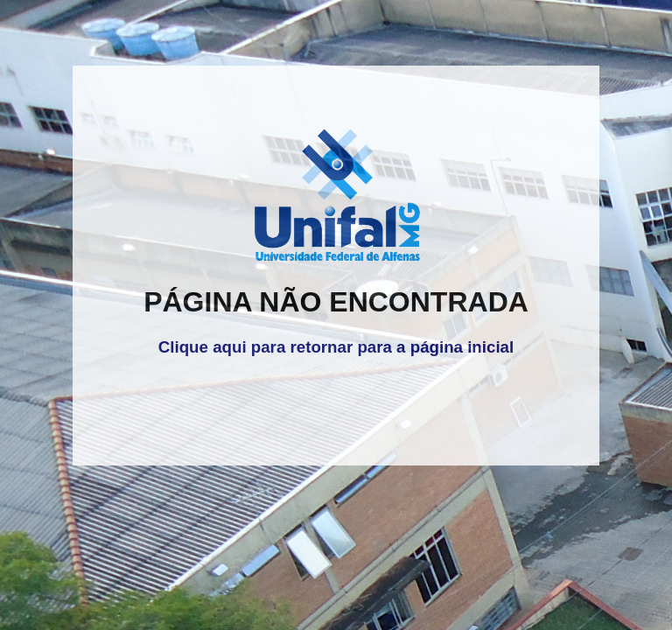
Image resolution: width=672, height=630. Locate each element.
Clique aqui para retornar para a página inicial (336, 347)
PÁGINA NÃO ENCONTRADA (336, 302)
